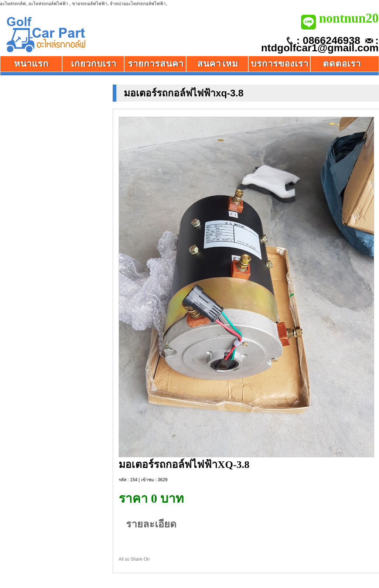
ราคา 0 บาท (151, 499)
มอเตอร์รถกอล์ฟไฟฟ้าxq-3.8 (184, 93)
